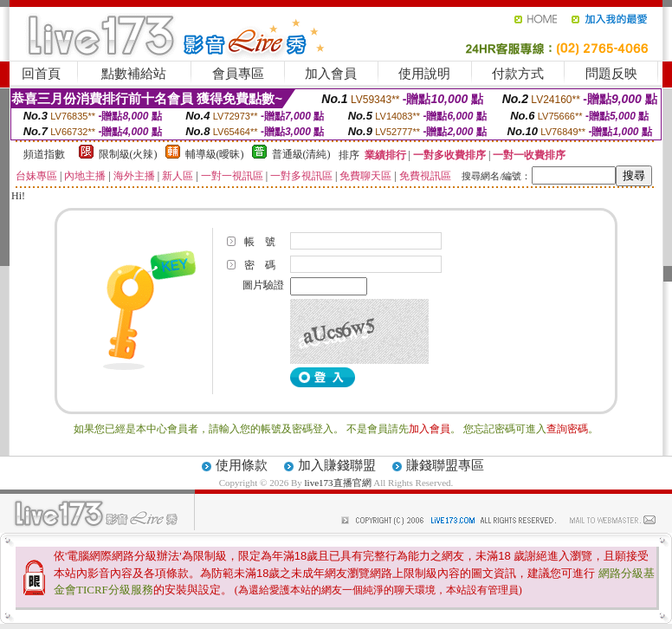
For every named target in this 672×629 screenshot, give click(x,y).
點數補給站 (134, 74)
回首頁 (41, 74)
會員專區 (238, 74)
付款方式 (518, 74)
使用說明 (424, 74)
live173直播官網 (338, 483)
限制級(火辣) (128, 154)
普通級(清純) (301, 154)
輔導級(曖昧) (215, 154)
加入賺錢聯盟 (337, 465)
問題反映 (611, 74)
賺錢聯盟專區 (445, 465)
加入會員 (331, 74)
